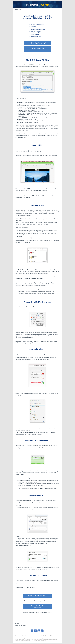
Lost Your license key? (37, 575)
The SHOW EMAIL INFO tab (37, 60)
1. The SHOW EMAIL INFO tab (37, 25)
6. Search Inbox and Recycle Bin (37, 33)
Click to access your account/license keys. (25, 584)
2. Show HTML (33, 26)
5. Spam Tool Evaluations (35, 31)
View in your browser (18, 9)
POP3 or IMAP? (37, 205)
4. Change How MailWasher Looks (37, 30)
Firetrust (24, 625)
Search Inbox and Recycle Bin (38, 440)
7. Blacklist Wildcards (34, 34)
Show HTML (37, 145)
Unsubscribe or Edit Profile (49, 636)
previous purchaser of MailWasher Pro (35, 636)
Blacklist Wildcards (37, 495)
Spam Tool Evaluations (37, 349)
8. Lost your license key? (35, 36)
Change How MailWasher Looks (37, 302)
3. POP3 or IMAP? (34, 28)
